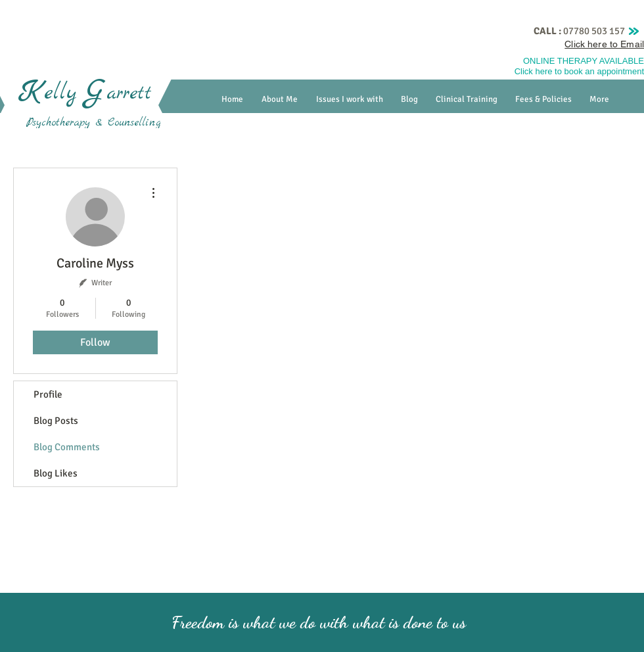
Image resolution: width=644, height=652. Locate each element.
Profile (48, 394)
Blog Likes (56, 473)
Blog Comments (67, 447)
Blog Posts (56, 421)
